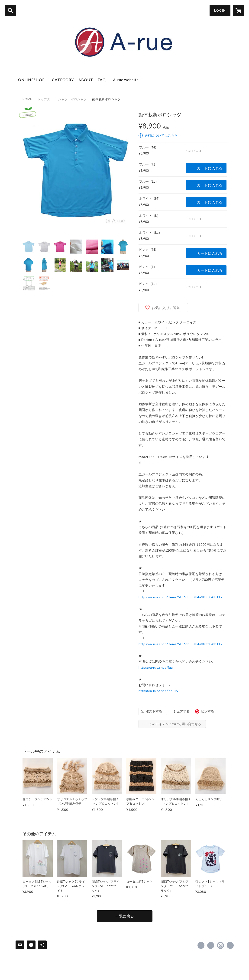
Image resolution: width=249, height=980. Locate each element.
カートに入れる (210, 168)
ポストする (154, 711)
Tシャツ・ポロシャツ (71, 99)
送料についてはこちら (161, 135)
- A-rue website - (126, 80)
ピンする (207, 711)
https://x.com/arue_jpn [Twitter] (211, 945)
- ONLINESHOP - (31, 80)
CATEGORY (63, 80)
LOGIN (220, 10)
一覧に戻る (125, 916)
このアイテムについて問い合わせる (175, 724)
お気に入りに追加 (166, 308)
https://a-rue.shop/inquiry (158, 691)
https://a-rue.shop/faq (156, 667)
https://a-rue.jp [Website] (230, 945)
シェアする (181, 711)
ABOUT (86, 80)
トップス (44, 99)
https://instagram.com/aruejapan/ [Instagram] (220, 945)
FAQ (102, 80)
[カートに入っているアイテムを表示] (239, 10)
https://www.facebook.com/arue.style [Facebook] (201, 945)
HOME (27, 99)
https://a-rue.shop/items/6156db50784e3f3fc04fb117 (181, 597)
